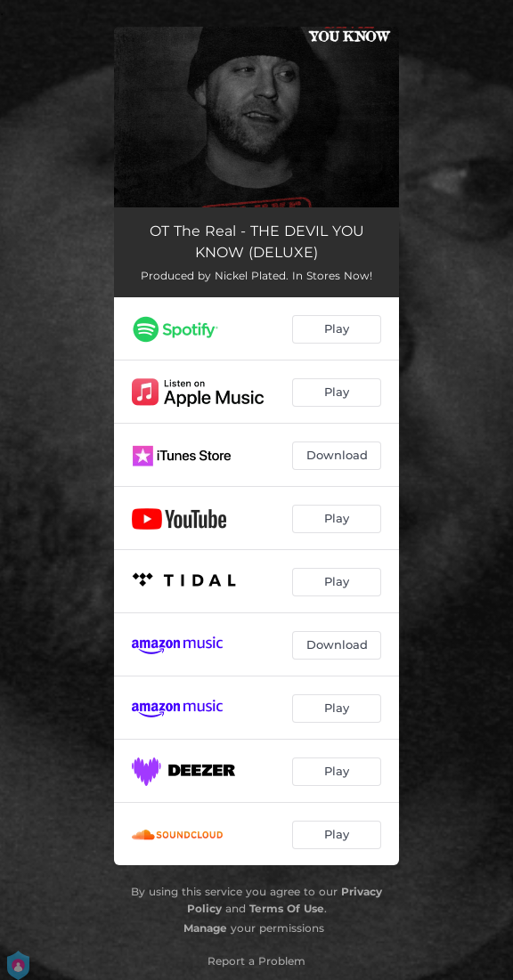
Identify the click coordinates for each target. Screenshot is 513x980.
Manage (205, 928)
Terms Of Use (287, 908)
